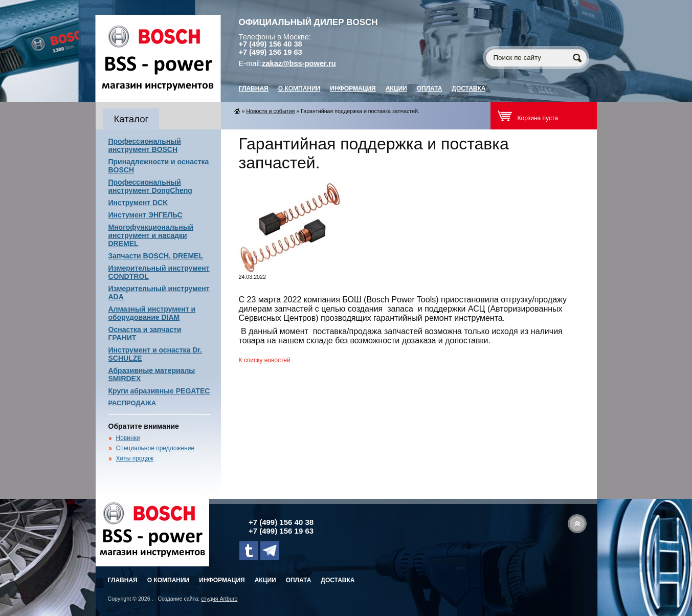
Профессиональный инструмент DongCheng (150, 186)
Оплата (430, 89)
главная (254, 89)
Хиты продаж (135, 458)
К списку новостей (265, 360)
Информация (353, 89)
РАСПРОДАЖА (132, 403)
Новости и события (270, 111)
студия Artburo (219, 599)
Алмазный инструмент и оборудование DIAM (152, 313)
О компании (299, 89)
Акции (396, 89)
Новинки (128, 438)
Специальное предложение (155, 448)
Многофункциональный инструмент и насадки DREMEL (151, 235)
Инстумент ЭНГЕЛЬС (146, 215)
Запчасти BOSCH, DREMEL (156, 256)
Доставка (468, 89)
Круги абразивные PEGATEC (159, 391)
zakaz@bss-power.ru (299, 63)
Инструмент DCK (138, 203)
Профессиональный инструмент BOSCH (145, 145)
